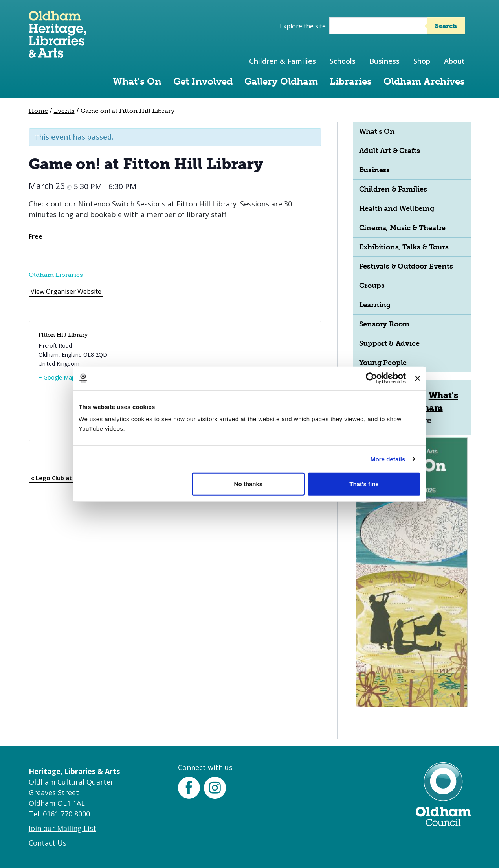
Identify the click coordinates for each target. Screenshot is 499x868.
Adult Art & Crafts (390, 151)
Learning (375, 305)
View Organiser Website (66, 291)
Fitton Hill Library (63, 335)
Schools (343, 61)
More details (388, 459)
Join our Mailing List (62, 828)
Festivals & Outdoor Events (406, 266)
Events (64, 111)
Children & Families (283, 61)
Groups (372, 286)
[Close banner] (418, 378)
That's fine (364, 484)
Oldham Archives (424, 81)
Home (38, 111)
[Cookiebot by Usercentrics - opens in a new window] (371, 378)
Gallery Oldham (281, 81)
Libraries (351, 81)
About (454, 61)
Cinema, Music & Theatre (403, 228)
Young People (383, 363)
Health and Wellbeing (397, 208)
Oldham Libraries (56, 275)
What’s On (137, 81)
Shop (422, 61)
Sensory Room (384, 324)
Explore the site (303, 26)
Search (446, 26)
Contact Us (48, 843)
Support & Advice (389, 343)
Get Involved (203, 81)
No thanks (249, 484)
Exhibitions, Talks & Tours (404, 247)
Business (384, 61)
